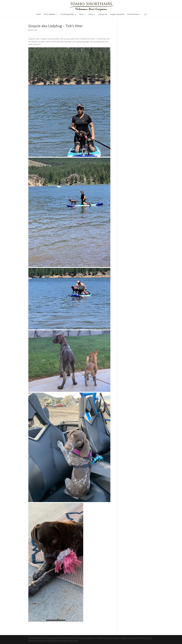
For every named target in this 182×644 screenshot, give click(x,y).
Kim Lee (34, 30)
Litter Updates (50, 14)
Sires (81, 14)
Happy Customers (117, 14)
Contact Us (103, 14)
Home (38, 14)
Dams (91, 14)
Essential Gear (133, 14)
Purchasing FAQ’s (67, 14)
